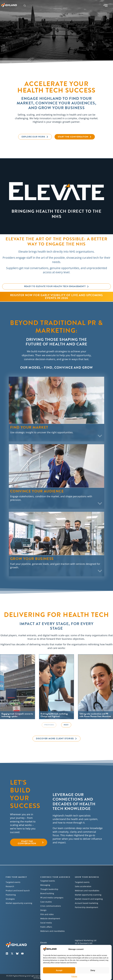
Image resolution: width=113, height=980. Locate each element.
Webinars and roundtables (52, 931)
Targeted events (13, 882)
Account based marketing (86, 903)
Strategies (10, 899)
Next (66, 725)
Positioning (11, 895)
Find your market (16, 877)
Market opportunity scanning (19, 903)
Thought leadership (49, 889)
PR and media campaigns (52, 898)
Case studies (46, 902)
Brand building (47, 893)
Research (10, 886)
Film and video (47, 914)
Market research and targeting (89, 899)
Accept (59, 970)
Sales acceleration (83, 886)
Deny (93, 970)
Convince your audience (55, 877)
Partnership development (86, 907)
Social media (46, 923)
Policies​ (74, 976)
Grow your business (87, 877)
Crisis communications (51, 906)
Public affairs (46, 927)
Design (43, 910)
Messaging (45, 885)
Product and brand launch (18, 891)
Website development (50, 918)
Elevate (44, 943)
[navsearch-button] (25, 6)
